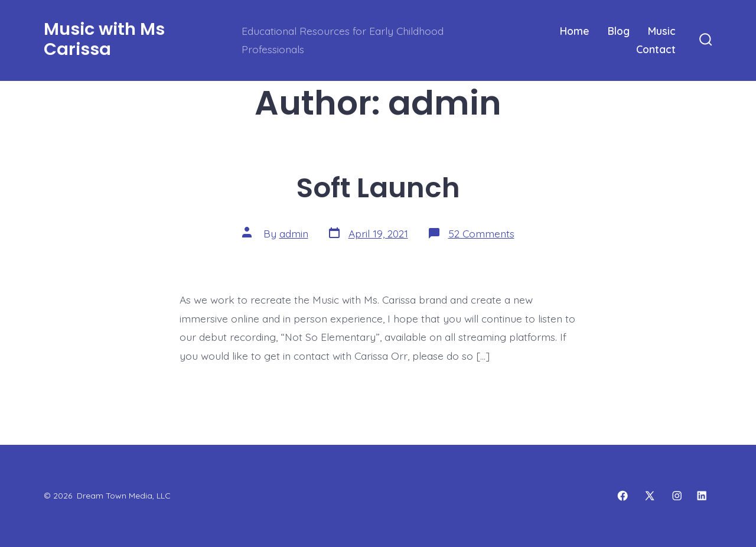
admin (294, 233)
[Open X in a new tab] (650, 496)
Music (662, 31)
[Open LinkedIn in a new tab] (702, 496)
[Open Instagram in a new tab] (677, 496)
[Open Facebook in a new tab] (623, 496)
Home (575, 31)
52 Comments (481, 233)
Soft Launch (378, 188)
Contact (656, 49)
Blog (619, 31)
